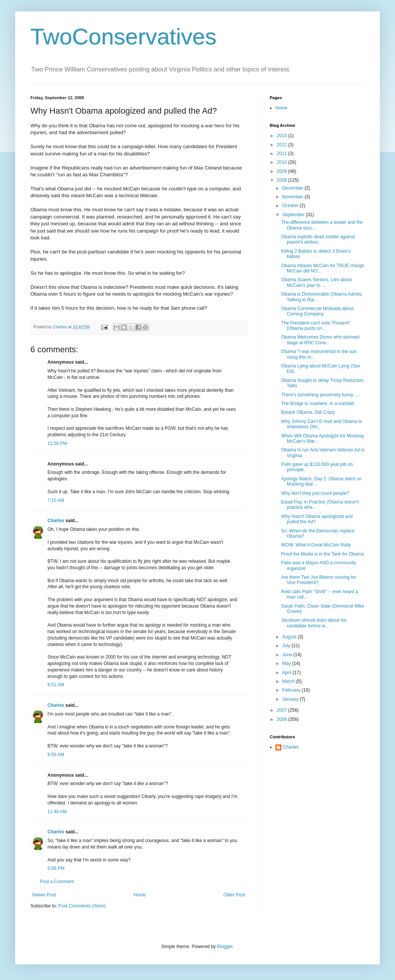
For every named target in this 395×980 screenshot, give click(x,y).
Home (140, 895)
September (294, 215)
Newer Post (44, 895)
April (287, 673)
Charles (56, 521)
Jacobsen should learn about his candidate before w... (314, 623)
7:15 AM (56, 500)
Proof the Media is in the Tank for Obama (322, 554)
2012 (283, 145)
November (293, 197)
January (291, 699)
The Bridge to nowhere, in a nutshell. (318, 404)
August (290, 637)
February (292, 690)
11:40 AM (57, 812)
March (289, 681)
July (287, 646)
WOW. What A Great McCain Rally (316, 545)
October (291, 206)
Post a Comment (57, 882)
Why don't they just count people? (315, 493)
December (293, 188)
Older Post (234, 895)
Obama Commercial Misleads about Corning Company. (317, 311)
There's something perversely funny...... (321, 395)
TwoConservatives (123, 37)
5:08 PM (56, 868)
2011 (283, 154)
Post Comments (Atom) (82, 906)
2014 (283, 136)
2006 (283, 719)
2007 (283, 710)
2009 (283, 171)
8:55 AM (56, 755)
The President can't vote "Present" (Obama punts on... (316, 326)
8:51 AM (56, 685)
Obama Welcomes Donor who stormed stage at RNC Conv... (320, 340)
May (287, 663)
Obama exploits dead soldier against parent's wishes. (318, 239)
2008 (283, 180)
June (288, 655)
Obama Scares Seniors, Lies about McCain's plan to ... (316, 282)
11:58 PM (57, 443)
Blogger (225, 947)
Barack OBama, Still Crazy (308, 412)
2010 (283, 162)
